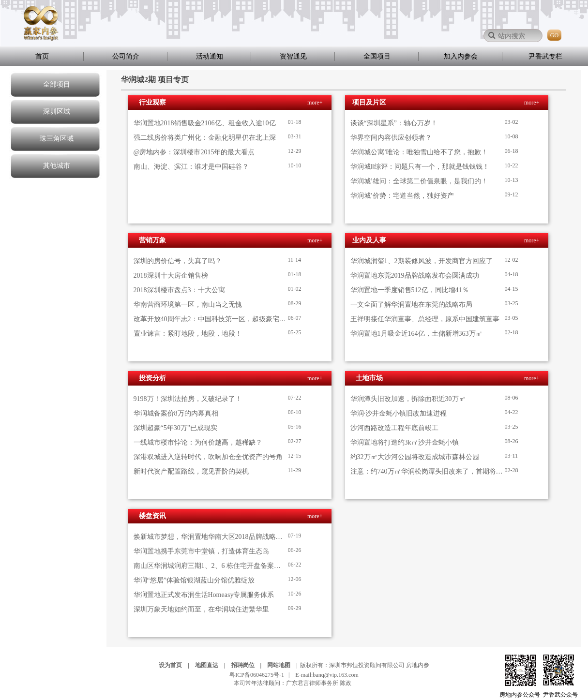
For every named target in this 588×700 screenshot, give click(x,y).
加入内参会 (461, 56)
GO (554, 35)
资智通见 (293, 56)
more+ (315, 103)
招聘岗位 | (249, 665)
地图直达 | (212, 665)
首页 (42, 56)
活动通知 (210, 56)
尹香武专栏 (545, 56)
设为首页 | (176, 665)
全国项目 (377, 56)
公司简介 (126, 56)
